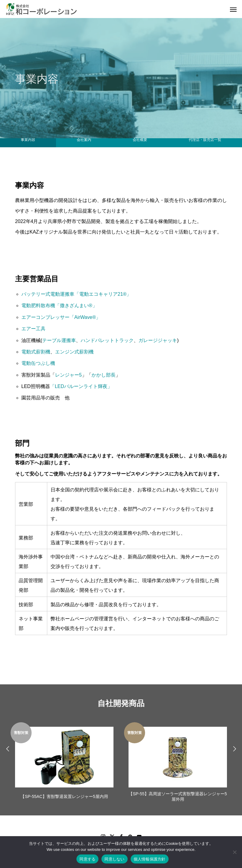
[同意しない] (234, 852)
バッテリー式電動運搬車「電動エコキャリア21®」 (76, 294)
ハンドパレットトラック (107, 340)
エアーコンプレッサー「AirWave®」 (61, 317)
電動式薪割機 (36, 352)
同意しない (114, 859)
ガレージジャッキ (158, 340)
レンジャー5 (68, 375)
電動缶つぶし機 (38, 363)
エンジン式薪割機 (74, 352)
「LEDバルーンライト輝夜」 (81, 386)
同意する (87, 859)
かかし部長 (104, 375)
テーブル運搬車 (59, 340)
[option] (64, 763)
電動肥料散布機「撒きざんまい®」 (59, 306)
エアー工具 (33, 329)
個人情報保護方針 (150, 859)
